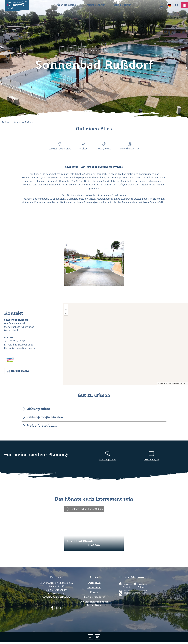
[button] (18, 371)
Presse (94, 592)
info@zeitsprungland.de (56, 597)
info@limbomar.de (23, 345)
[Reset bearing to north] (66, 313)
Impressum (94, 583)
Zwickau (6, 122)
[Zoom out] (66, 310)
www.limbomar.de (130, 149)
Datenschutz (94, 588)
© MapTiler (162, 383)
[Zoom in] (66, 306)
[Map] (125, 344)
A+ (98, 637)
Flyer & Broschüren (94, 597)
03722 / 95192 (104, 149)
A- (90, 637)
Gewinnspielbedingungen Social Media (94, 604)
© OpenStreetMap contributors (177, 383)
